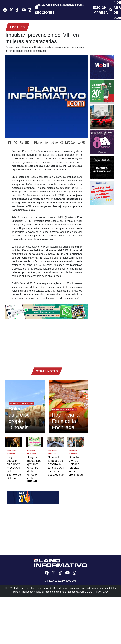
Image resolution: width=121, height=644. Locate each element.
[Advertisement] (47, 342)
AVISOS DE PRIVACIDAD (94, 592)
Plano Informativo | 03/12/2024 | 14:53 (60, 143)
